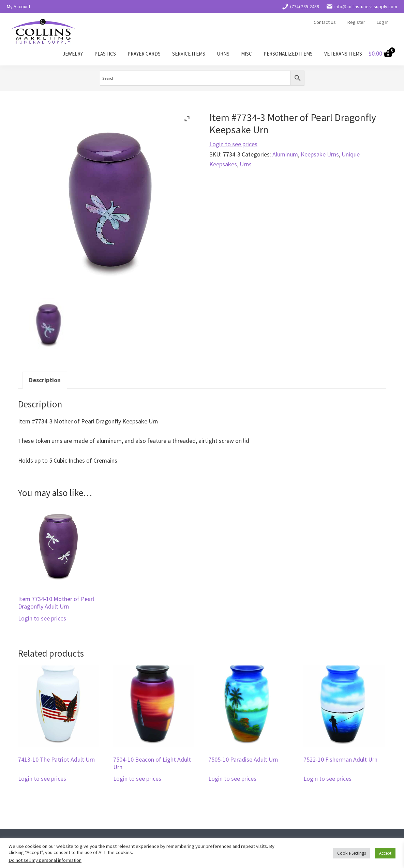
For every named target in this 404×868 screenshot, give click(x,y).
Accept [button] (385, 853)
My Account (19, 6)
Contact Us (325, 22)
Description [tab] (45, 380)
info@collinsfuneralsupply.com (362, 6)
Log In (383, 22)
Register (356, 22)
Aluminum (285, 154)
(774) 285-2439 (300, 6)
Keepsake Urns (320, 154)
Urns (246, 164)
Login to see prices (233, 144)
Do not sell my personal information (45, 860)
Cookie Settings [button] (351, 853)
